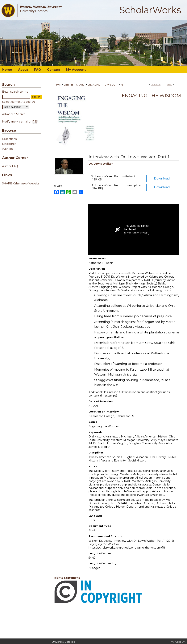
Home (57, 85)
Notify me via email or (20, 122)
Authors (7, 149)
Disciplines (9, 144)
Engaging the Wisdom (151, 96)
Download (162, 178)
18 (122, 85)
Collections (9, 139)
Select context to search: (19, 102)
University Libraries (63, 642)
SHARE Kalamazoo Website (21, 183)
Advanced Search (14, 114)
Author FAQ (10, 166)
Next (169, 85)
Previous (156, 85)
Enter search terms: (15, 92)
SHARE (80, 85)
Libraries (68, 85)
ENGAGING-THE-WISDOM (103, 85)
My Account (178, 642)
